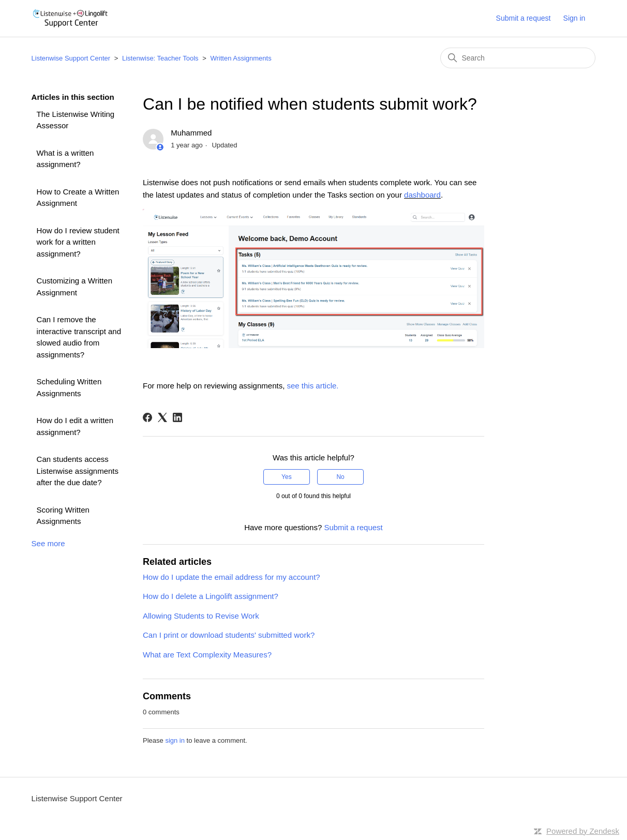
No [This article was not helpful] (340, 477)
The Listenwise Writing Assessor (76, 120)
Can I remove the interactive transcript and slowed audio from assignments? (79, 337)
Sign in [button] (574, 18)
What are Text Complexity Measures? (207, 655)
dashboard (422, 195)
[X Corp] (162, 417)
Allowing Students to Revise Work (201, 616)
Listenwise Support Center (71, 58)
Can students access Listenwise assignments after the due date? (78, 471)
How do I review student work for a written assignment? (78, 242)
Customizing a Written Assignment (74, 287)
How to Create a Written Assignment (78, 198)
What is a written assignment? (65, 159)
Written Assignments (241, 58)
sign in (175, 740)
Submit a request (524, 18)
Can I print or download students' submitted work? (229, 635)
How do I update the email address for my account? (232, 577)
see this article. (312, 386)
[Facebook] (147, 417)
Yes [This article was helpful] (287, 477)
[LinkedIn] (177, 417)
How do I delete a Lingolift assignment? (211, 596)
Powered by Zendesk (583, 831)
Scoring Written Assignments (63, 516)
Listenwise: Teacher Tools (160, 58)
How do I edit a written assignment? (75, 426)
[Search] (518, 58)
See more (48, 543)
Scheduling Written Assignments (69, 387)
